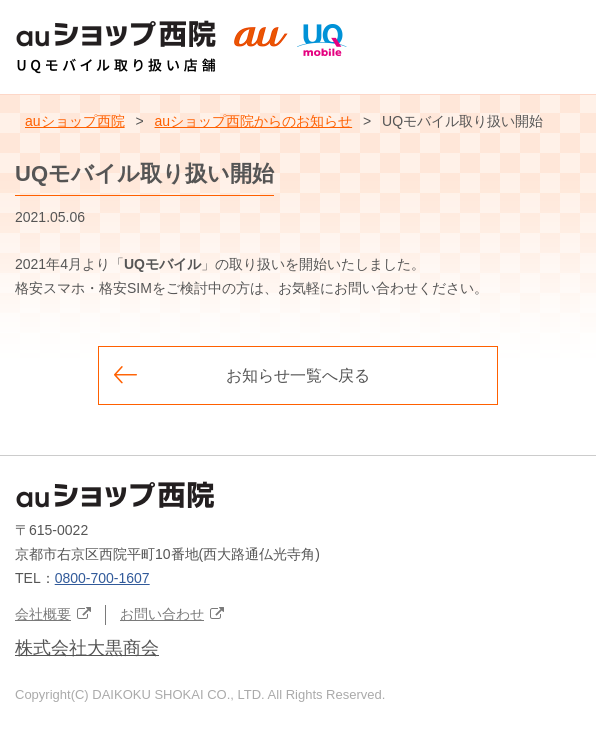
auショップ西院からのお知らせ (254, 121)
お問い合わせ (162, 614)
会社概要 (43, 614)
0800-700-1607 (102, 578)
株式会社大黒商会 (87, 648)
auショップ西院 (75, 121)
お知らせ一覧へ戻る (298, 375)
